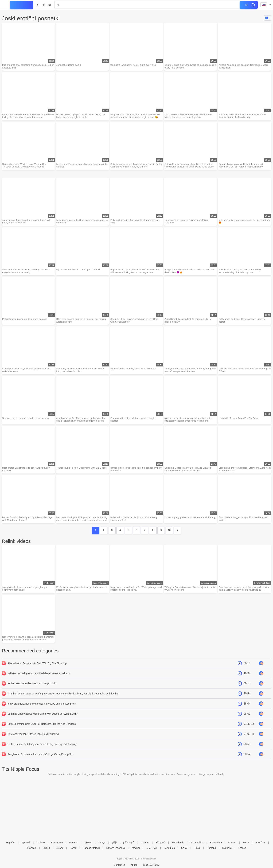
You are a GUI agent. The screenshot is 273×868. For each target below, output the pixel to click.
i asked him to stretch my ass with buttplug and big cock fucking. (42, 750)
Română (211, 848)
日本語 (46, 848)
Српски (232, 843)
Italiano (41, 843)
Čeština (145, 843)
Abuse (134, 865)
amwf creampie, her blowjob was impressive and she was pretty (42, 710)
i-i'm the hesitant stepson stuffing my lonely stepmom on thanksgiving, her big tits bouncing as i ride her (63, 700)
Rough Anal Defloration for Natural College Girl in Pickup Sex (40, 760)
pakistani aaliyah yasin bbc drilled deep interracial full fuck (39, 680)
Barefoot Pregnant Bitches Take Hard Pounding (33, 740)
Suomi (60, 848)
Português (169, 848)
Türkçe (102, 843)
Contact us (120, 865)
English (242, 848)
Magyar (136, 848)
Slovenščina (197, 843)
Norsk (246, 843)
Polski (197, 848)
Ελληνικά (160, 843)
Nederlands (178, 843)
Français (32, 848)
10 (169, 536)
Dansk (73, 848)
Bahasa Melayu (91, 848)
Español (11, 843)
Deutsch (74, 843)
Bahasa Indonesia (116, 848)
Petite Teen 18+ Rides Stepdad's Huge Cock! (32, 690)
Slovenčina (216, 843)
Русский (26, 843)
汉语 (114, 843)
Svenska (227, 848)
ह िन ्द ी (129, 843)
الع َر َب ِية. (152, 848)
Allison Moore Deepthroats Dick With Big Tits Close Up (37, 670)
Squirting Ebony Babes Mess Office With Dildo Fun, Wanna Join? (43, 720)
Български (57, 843)
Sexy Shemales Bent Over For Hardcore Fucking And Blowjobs (42, 730)
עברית (184, 848)
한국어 (88, 843)
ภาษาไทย (260, 843)
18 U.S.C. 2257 (151, 865)
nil (38, 5)
